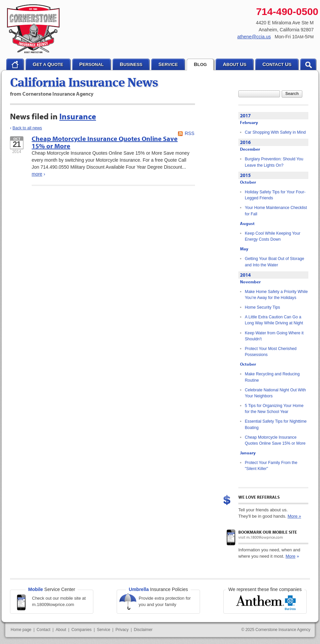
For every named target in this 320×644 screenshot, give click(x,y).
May (244, 249)
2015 (245, 175)
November (250, 282)
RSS (189, 133)
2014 (245, 275)
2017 (245, 115)
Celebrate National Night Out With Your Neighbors (275, 393)
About (61, 630)
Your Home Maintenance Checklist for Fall (276, 211)
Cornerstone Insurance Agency (33, 29)
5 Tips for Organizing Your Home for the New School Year (274, 409)
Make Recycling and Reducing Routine (272, 377)
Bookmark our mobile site (268, 532)
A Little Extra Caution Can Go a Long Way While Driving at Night (274, 320)
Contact (43, 630)
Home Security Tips (263, 307)
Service (104, 630)
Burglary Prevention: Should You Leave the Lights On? (274, 162)
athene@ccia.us (254, 37)
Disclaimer (143, 630)
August (247, 223)
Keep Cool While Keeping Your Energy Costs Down (273, 236)
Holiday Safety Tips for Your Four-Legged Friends (275, 195)
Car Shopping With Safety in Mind (275, 132)
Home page (21, 630)
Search (292, 94)
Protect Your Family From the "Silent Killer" (271, 466)
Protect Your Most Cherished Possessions (271, 352)
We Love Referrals (259, 497)
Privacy (122, 630)
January (248, 453)
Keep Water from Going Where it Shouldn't (274, 336)
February (249, 122)
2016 (245, 142)
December (250, 149)
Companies (81, 630)
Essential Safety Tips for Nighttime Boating (276, 424)
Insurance (78, 116)
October (248, 182)
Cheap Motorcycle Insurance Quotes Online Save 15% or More (105, 142)
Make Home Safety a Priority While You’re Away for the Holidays (276, 295)
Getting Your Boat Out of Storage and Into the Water (275, 262)
